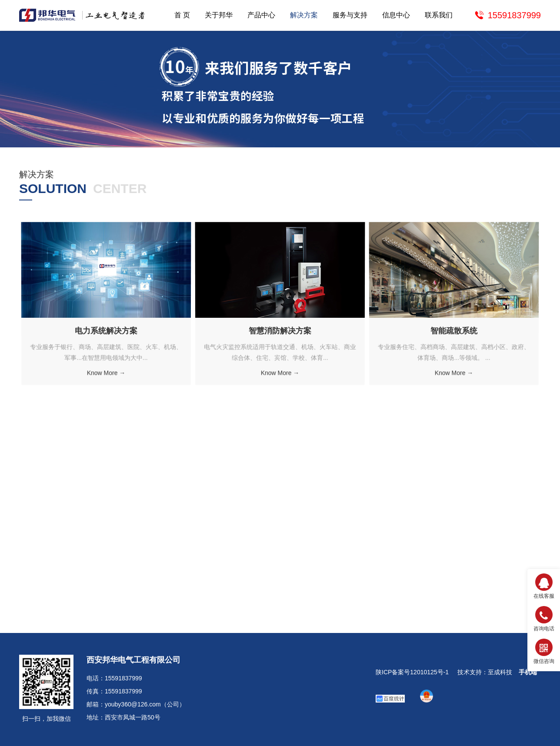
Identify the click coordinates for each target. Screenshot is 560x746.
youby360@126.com (133, 704)
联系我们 (439, 15)
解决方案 (304, 15)
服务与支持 (350, 15)
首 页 (182, 15)
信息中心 (396, 15)
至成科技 (500, 672)
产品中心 (261, 15)
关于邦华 (219, 15)
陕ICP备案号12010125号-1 (412, 672)
